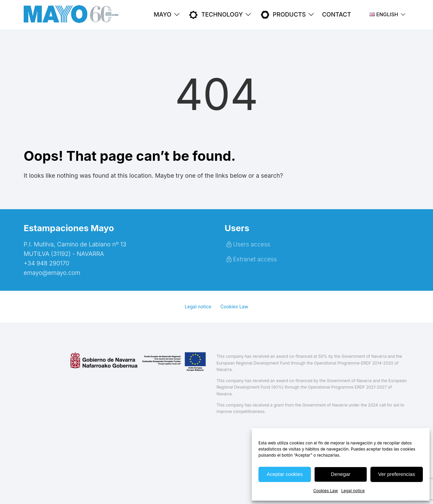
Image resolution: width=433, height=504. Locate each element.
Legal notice (353, 491)
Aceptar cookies (285, 474)
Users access (247, 244)
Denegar (341, 474)
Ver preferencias (397, 474)
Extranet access (251, 259)
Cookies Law (326, 491)
